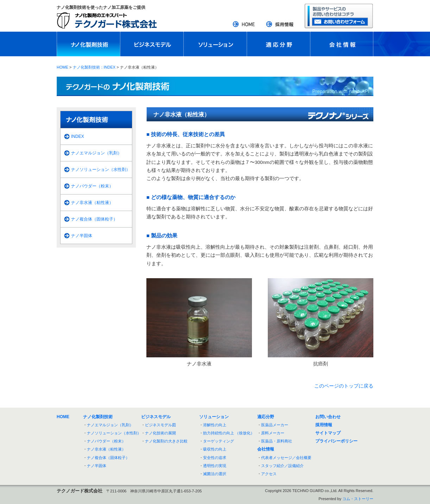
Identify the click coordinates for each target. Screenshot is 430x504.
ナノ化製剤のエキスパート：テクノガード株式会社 (107, 20)
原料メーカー (273, 433)
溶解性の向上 (215, 425)
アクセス (269, 474)
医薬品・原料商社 (277, 441)
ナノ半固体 (82, 236)
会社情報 (342, 44)
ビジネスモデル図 (160, 425)
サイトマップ (328, 433)
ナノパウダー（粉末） (92, 186)
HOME (244, 25)
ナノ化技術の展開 (160, 433)
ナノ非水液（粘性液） (92, 203)
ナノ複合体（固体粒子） (94, 219)
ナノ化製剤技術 (88, 44)
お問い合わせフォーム (339, 16)
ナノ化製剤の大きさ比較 (166, 441)
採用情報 (280, 25)
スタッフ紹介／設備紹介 (282, 466)
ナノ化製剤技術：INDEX (94, 67)
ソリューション (215, 44)
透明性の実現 (215, 466)
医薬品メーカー (275, 425)
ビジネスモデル (152, 44)
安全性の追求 (215, 458)
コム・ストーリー (358, 499)
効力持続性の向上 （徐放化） (229, 433)
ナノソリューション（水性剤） (101, 170)
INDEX (78, 136)
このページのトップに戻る (344, 386)
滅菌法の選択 (215, 474)
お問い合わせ (328, 417)
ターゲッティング (219, 441)
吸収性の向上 (215, 449)
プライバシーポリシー (336, 441)
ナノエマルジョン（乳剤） (96, 153)
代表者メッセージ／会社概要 (286, 458)
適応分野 (278, 44)
